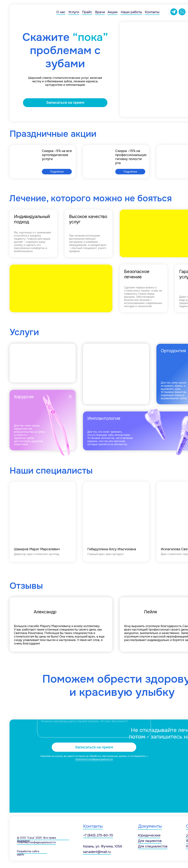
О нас (61, 12)
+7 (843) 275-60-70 (98, 835)
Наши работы (131, 12)
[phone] (94, 707)
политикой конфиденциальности (94, 759)
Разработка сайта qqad (28, 853)
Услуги (74, 12)
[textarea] (94, 727)
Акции (113, 12)
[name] (94, 691)
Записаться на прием (94, 747)
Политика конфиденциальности (36, 842)
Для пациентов (150, 841)
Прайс (87, 12)
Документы (150, 826)
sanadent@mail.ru (97, 852)
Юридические (149, 835)
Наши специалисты (51, 471)
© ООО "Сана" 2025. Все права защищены (36, 839)
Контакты (152, 12)
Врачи (100, 12)
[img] (43, 522)
